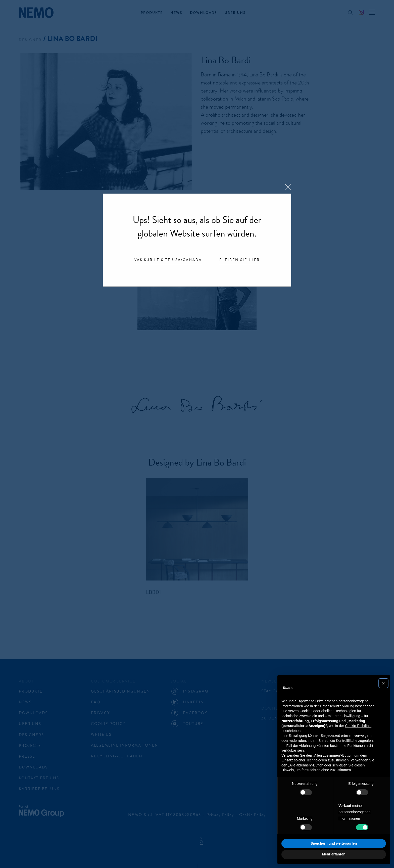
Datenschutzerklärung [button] (337, 706)
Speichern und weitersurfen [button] (334, 843)
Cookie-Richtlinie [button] (358, 726)
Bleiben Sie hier (240, 260)
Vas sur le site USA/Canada (168, 260)
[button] (383, 683)
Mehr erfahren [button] (334, 854)
